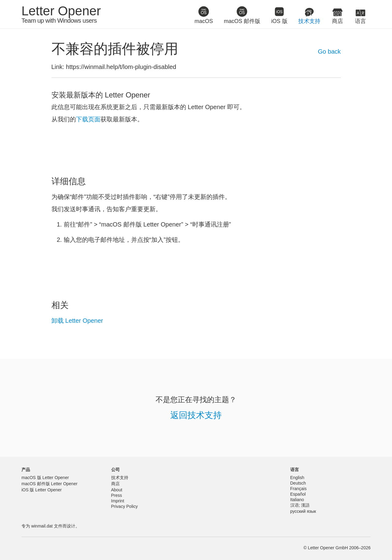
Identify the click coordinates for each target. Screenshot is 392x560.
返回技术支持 (196, 415)
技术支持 (120, 478)
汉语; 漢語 (300, 505)
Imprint (118, 501)
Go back (329, 51)
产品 (26, 470)
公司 (115, 470)
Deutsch (298, 483)
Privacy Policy (124, 506)
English (297, 478)
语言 (295, 470)
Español (298, 494)
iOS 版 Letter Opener (42, 490)
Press (117, 495)
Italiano (297, 500)
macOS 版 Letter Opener (45, 478)
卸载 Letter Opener (77, 321)
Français (299, 489)
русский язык (303, 511)
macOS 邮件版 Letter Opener (49, 484)
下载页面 (88, 119)
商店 (115, 484)
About (117, 490)
